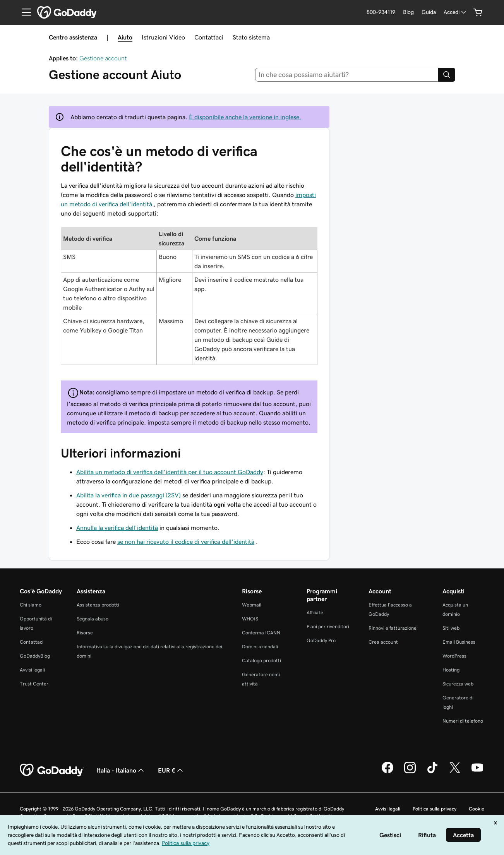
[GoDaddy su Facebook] (387, 772)
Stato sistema (251, 37)
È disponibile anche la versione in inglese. (245, 117)
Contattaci (209, 37)
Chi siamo (31, 605)
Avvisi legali (32, 670)
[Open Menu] (23, 12)
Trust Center (34, 684)
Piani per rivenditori (328, 626)
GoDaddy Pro (321, 640)
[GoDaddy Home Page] (52, 770)
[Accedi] (456, 12)
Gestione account (103, 58)
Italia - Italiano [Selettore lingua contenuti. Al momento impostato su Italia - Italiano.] (121, 770)
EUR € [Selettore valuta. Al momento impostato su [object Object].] (171, 770)
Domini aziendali (260, 647)
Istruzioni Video (163, 37)
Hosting (451, 670)
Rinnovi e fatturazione (393, 628)
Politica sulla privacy (435, 809)
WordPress (454, 656)
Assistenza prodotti (98, 605)
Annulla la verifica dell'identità (117, 528)
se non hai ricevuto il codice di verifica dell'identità (186, 541)
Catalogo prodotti (261, 661)
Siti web (451, 628)
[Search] (447, 75)
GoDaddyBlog (35, 656)
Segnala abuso (93, 619)
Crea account (383, 642)
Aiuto (125, 37)
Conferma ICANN (261, 633)
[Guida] (429, 12)
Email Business (459, 642)
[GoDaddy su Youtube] (477, 772)
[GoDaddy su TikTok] (432, 772)
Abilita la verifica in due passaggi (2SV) (129, 495)
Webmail (252, 605)
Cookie (477, 809)
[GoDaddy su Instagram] (410, 772)
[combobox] (347, 75)
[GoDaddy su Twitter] (455, 772)
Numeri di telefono (463, 721)
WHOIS (250, 619)
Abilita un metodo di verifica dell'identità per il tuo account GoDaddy (170, 472)
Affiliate (315, 613)
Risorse (85, 633)
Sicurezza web (458, 684)
